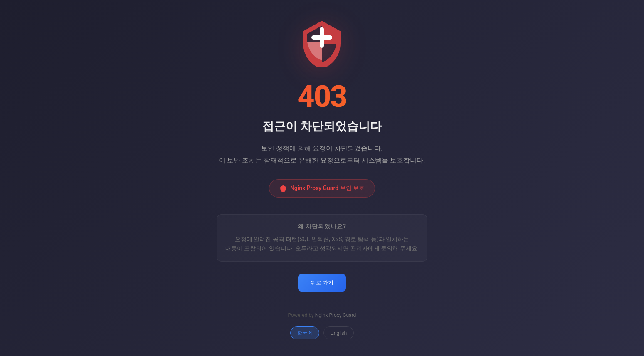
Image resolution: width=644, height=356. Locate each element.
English (339, 333)
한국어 (305, 333)
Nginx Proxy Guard (336, 315)
